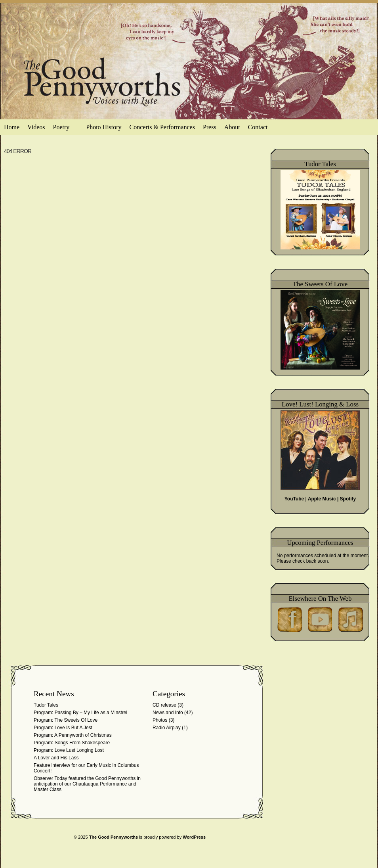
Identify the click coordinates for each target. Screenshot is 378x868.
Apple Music (322, 499)
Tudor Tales (46, 705)
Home (12, 127)
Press (210, 127)
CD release (164, 705)
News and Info (168, 713)
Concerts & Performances (162, 127)
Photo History (104, 127)
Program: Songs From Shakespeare (72, 743)
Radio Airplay (167, 728)
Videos (36, 127)
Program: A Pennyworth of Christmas (73, 735)
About (232, 127)
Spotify (348, 499)
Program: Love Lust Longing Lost (69, 750)
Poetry (65, 129)
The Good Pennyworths (114, 837)
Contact (258, 127)
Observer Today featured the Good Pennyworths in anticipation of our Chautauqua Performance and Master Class (87, 784)
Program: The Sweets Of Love (66, 720)
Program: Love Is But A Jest (63, 728)
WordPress (194, 837)
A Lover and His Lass (56, 758)
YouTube (294, 499)
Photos (160, 720)
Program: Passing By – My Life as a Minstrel (80, 713)
